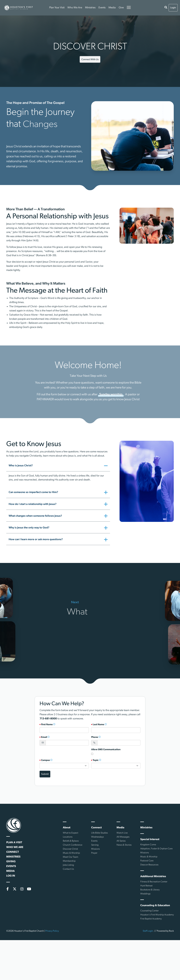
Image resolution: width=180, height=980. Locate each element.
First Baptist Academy (151, 919)
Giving (11, 862)
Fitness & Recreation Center (154, 882)
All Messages (123, 837)
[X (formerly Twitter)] (15, 889)
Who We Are (75, 8)
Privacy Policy (52, 931)
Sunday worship (111, 396)
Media (112, 8)
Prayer (94, 853)
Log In (11, 876)
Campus (47, 760)
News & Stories (124, 845)
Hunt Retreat (146, 886)
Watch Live (122, 833)
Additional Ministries (153, 876)
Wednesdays (97, 837)
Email (45, 737)
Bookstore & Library (150, 890)
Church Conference (73, 845)
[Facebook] (7, 889)
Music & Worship (71, 853)
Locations (68, 837)
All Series (121, 841)
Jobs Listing (68, 865)
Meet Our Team (71, 857)
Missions (95, 849)
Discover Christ (70, 849)
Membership (69, 861)
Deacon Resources (149, 865)
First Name (48, 725)
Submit (45, 774)
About (67, 828)
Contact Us (68, 869)
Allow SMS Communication (106, 750)
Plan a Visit (14, 843)
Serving (95, 845)
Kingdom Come (148, 845)
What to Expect (71, 833)
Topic (97, 760)
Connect (13, 852)
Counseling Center (149, 911)
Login (173, 8)
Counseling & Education (155, 906)
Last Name (100, 725)
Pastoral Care (147, 861)
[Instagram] (22, 889)
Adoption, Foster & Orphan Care (156, 849)
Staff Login (148, 931)
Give (121, 8)
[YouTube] (29, 889)
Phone (96, 737)
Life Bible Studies (99, 833)
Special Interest (150, 839)
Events (102, 8)
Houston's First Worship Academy (157, 915)
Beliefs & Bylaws (71, 841)
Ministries (90, 8)
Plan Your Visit (57, 8)
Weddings (145, 894)
